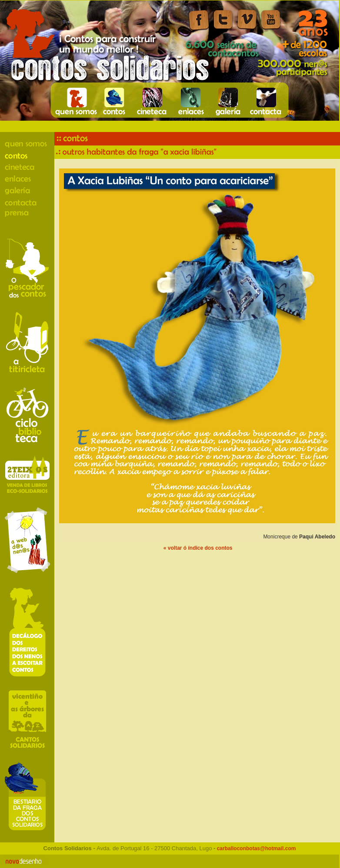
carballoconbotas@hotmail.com (255, 848)
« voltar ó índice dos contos (198, 548)
